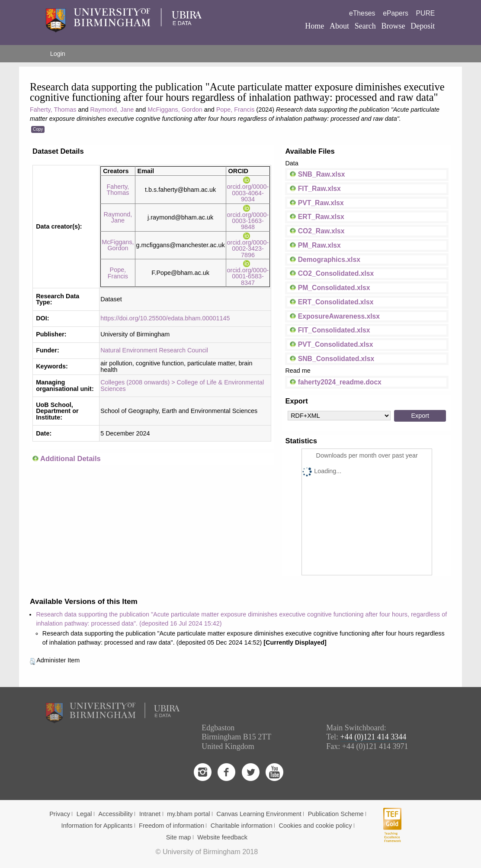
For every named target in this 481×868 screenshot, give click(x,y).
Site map (179, 837)
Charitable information (242, 826)
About (339, 26)
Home (314, 26)
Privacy (60, 814)
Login (58, 54)
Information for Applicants (97, 826)
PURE (426, 13)
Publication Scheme (336, 814)
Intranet (150, 814)
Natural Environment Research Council (154, 350)
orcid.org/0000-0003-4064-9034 (248, 190)
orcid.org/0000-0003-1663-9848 (248, 218)
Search (365, 26)
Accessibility (115, 814)
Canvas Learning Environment (259, 814)
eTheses (362, 13)
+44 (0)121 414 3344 (374, 737)
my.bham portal (189, 814)
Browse (393, 26)
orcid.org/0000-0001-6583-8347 (248, 273)
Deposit (423, 26)
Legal (84, 814)
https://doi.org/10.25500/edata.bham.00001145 (165, 318)
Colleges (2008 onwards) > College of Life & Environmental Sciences (182, 385)
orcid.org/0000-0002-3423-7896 (248, 245)
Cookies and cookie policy (316, 826)
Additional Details (71, 459)
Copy (38, 129)
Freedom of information (172, 826)
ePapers (396, 13)
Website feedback (222, 837)
